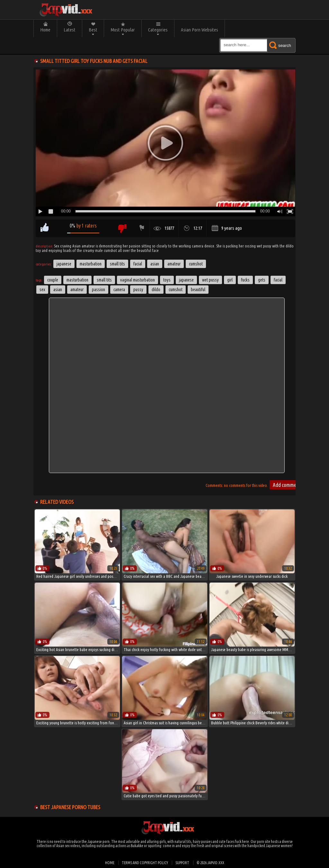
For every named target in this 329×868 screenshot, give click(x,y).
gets (262, 280)
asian (58, 290)
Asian (155, 264)
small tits (104, 280)
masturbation (77, 280)
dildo (156, 290)
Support (182, 863)
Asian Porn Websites (200, 30)
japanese (186, 280)
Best (93, 30)
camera (119, 290)
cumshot (176, 290)
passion (98, 290)
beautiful (198, 290)
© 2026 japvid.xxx (210, 863)
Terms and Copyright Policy (145, 863)
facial (278, 280)
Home (45, 30)
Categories (158, 30)
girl (230, 280)
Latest (70, 30)
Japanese (64, 264)
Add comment (287, 485)
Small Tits (117, 264)
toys (167, 280)
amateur (77, 290)
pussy (138, 290)
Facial (138, 264)
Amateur (174, 264)
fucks (245, 280)
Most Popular (123, 30)
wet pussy (210, 280)
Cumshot (196, 264)
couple (53, 280)
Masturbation (91, 264)
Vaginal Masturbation (138, 280)
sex (42, 290)
